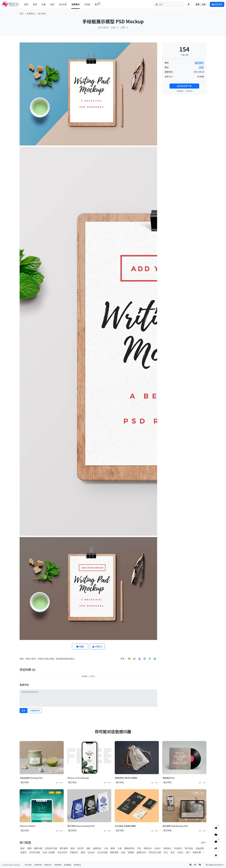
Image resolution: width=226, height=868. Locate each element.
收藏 (80, 646)
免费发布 (217, 4)
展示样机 (42, 14)
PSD (201, 68)
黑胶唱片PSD (169, 778)
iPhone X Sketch (28, 826)
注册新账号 (35, 710)
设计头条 (63, 4)
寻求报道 (58, 865)
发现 (35, 4)
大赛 (44, 4)
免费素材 (76, 4)
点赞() (97, 646)
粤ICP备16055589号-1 (215, 865)
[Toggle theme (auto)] (189, 4)
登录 (23, 710)
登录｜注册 (201, 4)
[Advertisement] (184, 115)
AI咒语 (87, 4)
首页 (26, 4)
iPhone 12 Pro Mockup (78, 778)
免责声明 (38, 865)
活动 (52, 4)
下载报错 (180, 91)
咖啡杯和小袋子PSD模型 (126, 778)
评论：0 (115, 27)
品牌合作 (48, 865)
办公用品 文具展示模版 (125, 826)
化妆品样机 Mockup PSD (31, 778)
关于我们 (28, 865)
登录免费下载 (184, 86)
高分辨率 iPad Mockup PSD (175, 826)
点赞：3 (124, 27)
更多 (204, 843)
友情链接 (67, 865)
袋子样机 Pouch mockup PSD (81, 826)
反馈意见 (189, 91)
